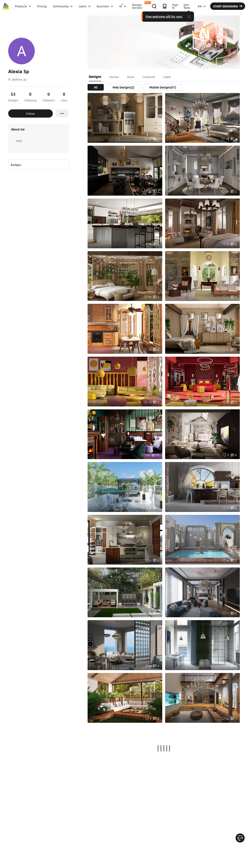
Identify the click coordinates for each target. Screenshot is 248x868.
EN (202, 6)
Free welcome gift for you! (164, 16)
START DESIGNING (228, 6)
